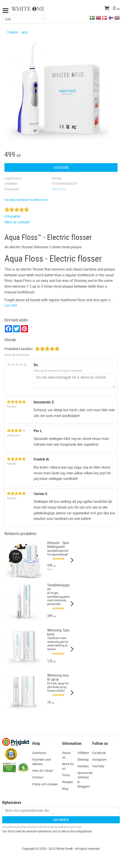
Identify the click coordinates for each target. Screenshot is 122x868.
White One (59, 189)
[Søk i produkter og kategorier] (24, 19)
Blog (65, 789)
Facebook (99, 753)
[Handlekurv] (103, 9)
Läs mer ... (13, 305)
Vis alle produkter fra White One (26, 200)
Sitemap (83, 759)
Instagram (99, 759)
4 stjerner (21, 365)
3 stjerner (17, 365)
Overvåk (61, 168)
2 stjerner (13, 365)
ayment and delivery (42, 762)
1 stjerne (9, 365)
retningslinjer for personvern (68, 827)
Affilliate (83, 753)
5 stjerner (25, 365)
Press (66, 775)
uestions (40, 753)
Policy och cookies (45, 784)
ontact (39, 777)
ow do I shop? (44, 771)
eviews (84, 766)
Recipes (67, 782)
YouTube (98, 766)
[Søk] (43, 18)
